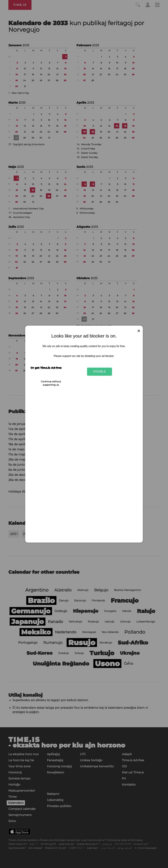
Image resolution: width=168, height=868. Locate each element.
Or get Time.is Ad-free (46, 368)
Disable (100, 372)
